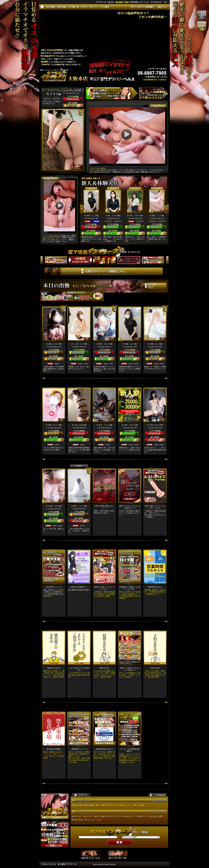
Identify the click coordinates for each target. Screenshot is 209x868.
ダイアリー (78, 816)
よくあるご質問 (157, 816)
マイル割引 (140, 805)
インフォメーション (95, 820)
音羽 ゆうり (53, 425)
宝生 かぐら (104, 425)
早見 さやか (134, 216)
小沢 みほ (78, 425)
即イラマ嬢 (101, 816)
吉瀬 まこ (91, 216)
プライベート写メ (115, 816)
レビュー (89, 816)
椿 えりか (112, 216)
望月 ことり (78, 506)
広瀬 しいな (72, 90)
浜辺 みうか (53, 344)
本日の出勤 (78, 805)
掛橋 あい (154, 344)
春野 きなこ (104, 344)
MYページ (143, 816)
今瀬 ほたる (154, 425)
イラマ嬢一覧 (103, 805)
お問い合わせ (78, 820)
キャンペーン (127, 805)
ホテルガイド (130, 816)
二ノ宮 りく (78, 344)
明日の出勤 (90, 805)
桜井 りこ (156, 216)
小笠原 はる (53, 506)
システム (115, 805)
